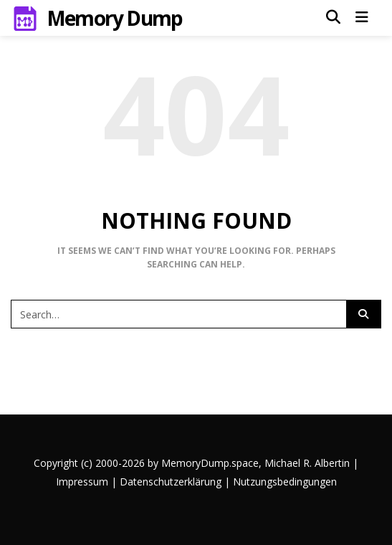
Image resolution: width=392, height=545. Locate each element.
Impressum (82, 482)
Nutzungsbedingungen (285, 482)
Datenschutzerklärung (171, 482)
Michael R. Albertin (309, 463)
